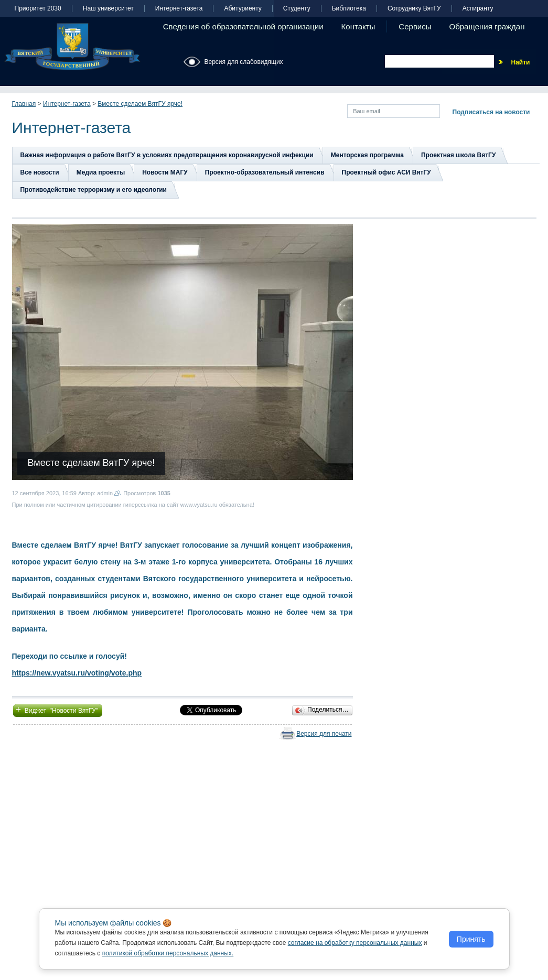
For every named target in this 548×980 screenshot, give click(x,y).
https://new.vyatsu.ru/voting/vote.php (77, 673)
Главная (24, 104)
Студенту (297, 9)
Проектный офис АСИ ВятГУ (386, 172)
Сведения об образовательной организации (243, 26)
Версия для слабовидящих (244, 62)
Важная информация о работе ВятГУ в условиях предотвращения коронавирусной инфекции (167, 155)
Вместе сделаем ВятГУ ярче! (140, 104)
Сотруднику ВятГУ (414, 9)
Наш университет (108, 9)
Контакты (358, 26)
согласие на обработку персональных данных (355, 943)
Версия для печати (324, 734)
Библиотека (349, 9)
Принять (471, 939)
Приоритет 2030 (38, 9)
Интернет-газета (179, 9)
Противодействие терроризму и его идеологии (94, 190)
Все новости (40, 172)
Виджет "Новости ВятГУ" (58, 710)
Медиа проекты (101, 172)
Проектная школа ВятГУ (458, 155)
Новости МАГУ (165, 172)
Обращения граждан (487, 26)
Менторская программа (367, 155)
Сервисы (415, 26)
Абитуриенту (243, 9)
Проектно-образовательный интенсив (265, 172)
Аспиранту (478, 9)
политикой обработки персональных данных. (168, 953)
